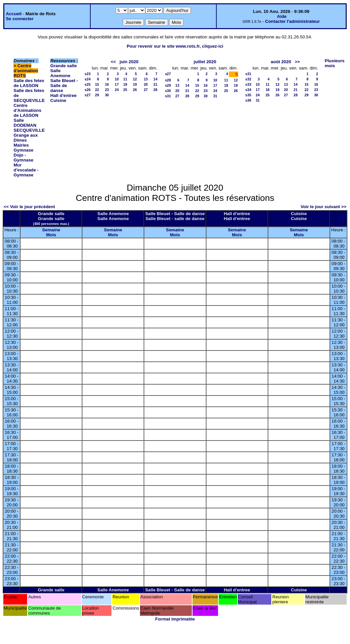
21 (155, 84)
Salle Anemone (60, 73)
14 (155, 79)
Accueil (14, 14)
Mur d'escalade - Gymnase (26, 170)
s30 (168, 91)
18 (125, 84)
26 (135, 90)
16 (107, 84)
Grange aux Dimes (26, 138)
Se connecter (20, 19)
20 (146, 84)
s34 (248, 90)
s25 (88, 84)
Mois (51, 235)
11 (125, 79)
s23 (88, 74)
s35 (248, 95)
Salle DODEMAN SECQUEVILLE (29, 125)
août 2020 (281, 62)
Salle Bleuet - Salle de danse (64, 86)
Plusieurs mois (335, 63)
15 (97, 84)
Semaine (51, 230)
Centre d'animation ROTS (26, 71)
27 (146, 90)
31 (215, 96)
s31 (168, 96)
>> (297, 62)
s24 (88, 79)
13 (146, 79)
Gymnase (23, 150)
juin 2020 (129, 62)
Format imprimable (175, 619)
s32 (248, 79)
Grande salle (64, 66)
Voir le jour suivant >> (324, 207)
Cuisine (58, 100)
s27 (88, 95)
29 (97, 95)
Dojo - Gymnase (23, 158)
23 (107, 90)
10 (117, 79)
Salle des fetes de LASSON (29, 83)
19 (135, 84)
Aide (282, 16)
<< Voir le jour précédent (29, 207)
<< (113, 62)
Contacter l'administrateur (292, 21)
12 (135, 79)
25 (125, 90)
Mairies (21, 145)
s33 (248, 84)
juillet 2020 (205, 62)
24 (117, 90)
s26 (88, 90)
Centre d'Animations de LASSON (27, 110)
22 (97, 90)
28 (155, 90)
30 (107, 95)
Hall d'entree (63, 95)
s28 (168, 80)
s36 (248, 100)
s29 (168, 85)
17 (117, 84)
